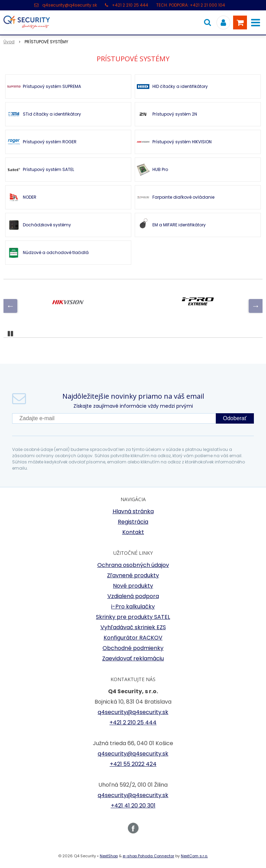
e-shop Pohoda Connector (148, 856)
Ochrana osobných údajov (133, 565)
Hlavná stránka (133, 511)
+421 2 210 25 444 (130, 5)
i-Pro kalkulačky (133, 607)
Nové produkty (133, 586)
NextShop (109, 856)
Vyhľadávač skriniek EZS (133, 627)
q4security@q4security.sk (70, 5)
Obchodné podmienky (133, 648)
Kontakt (133, 532)
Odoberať (235, 418)
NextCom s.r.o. (194, 856)
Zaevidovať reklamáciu (133, 658)
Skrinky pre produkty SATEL (133, 617)
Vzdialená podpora (133, 596)
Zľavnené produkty (133, 575)
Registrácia (133, 522)
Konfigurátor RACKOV (133, 638)
